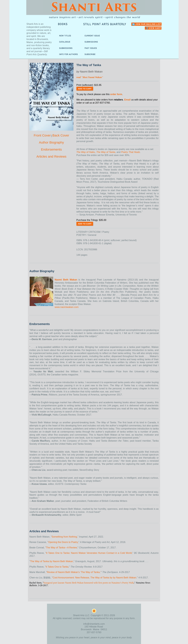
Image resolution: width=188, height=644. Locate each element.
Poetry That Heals (131, 152)
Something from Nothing (64, 537)
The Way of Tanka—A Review (61, 548)
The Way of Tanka (106, 152)
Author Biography (51, 142)
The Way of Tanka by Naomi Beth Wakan (52, 561)
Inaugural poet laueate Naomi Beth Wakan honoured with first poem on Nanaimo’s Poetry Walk (89, 583)
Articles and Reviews (51, 156)
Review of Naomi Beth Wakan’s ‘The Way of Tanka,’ (74, 572)
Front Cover (42, 135)
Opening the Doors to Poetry (63, 542)
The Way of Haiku (86, 152)
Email (127, 100)
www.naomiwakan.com (67, 307)
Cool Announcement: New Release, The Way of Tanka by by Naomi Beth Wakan (95, 578)
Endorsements (51, 149)
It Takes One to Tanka (57, 567)
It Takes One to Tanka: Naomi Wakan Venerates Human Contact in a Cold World (89, 553)
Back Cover (61, 135)
